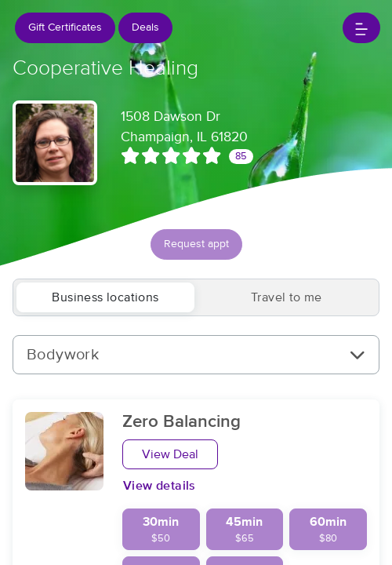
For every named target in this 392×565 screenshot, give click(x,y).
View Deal (170, 454)
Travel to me (287, 297)
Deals (145, 27)
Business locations (105, 297)
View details (160, 486)
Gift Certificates (65, 27)
